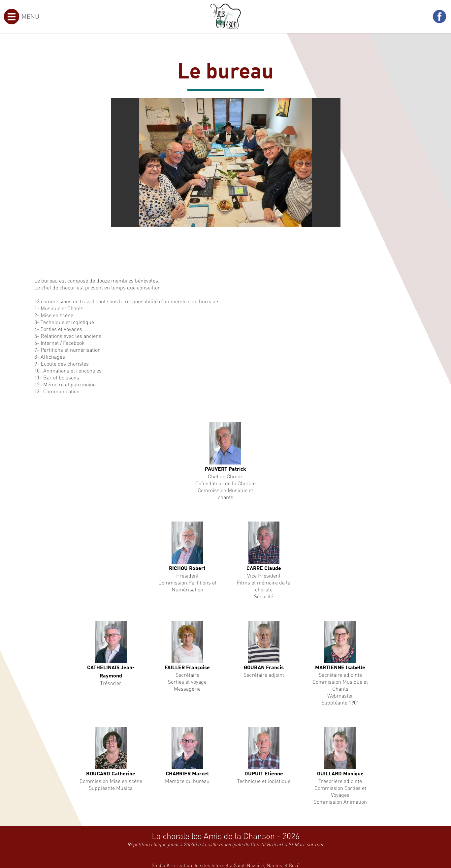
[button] (335, 104)
